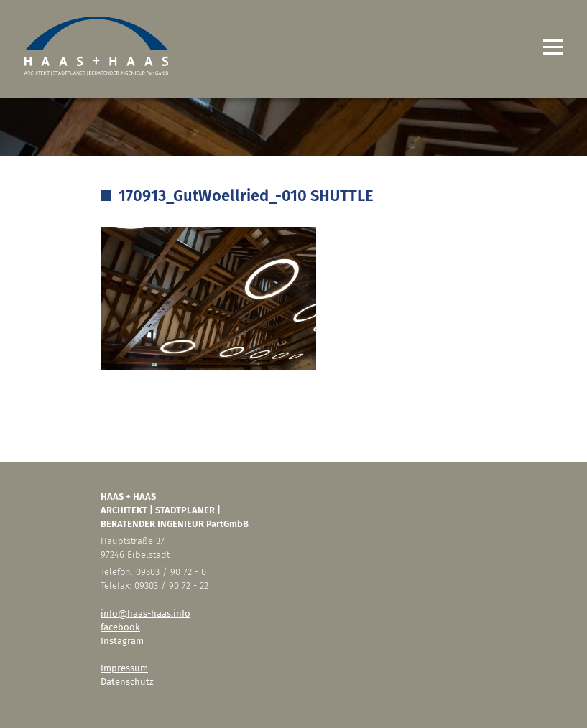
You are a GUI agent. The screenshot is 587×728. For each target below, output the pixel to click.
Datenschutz (127, 682)
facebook (120, 627)
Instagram (122, 641)
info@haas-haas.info (145, 613)
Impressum (124, 668)
